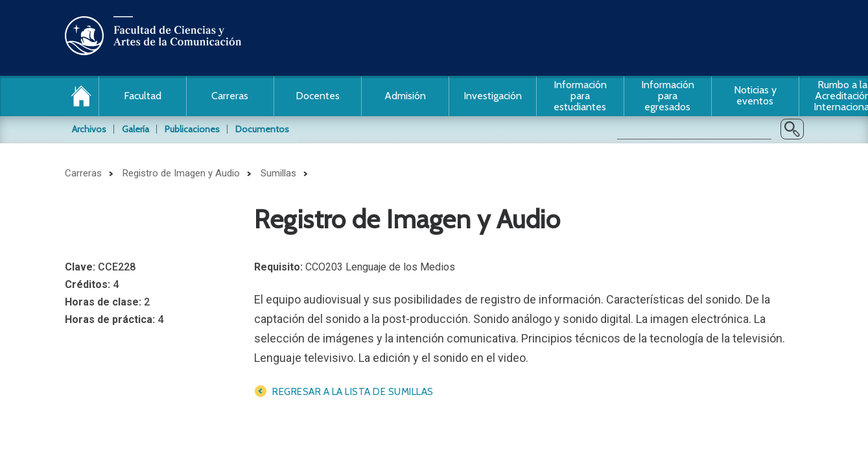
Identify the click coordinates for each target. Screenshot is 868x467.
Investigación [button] (493, 96)
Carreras (83, 173)
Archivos (89, 129)
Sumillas (278, 173)
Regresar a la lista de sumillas (353, 392)
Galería (135, 129)
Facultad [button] (143, 96)
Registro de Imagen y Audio (181, 173)
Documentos (262, 129)
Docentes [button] (318, 96)
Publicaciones (192, 129)
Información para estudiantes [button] (580, 96)
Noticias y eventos (755, 95)
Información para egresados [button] (668, 96)
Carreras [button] (230, 96)
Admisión (405, 96)
